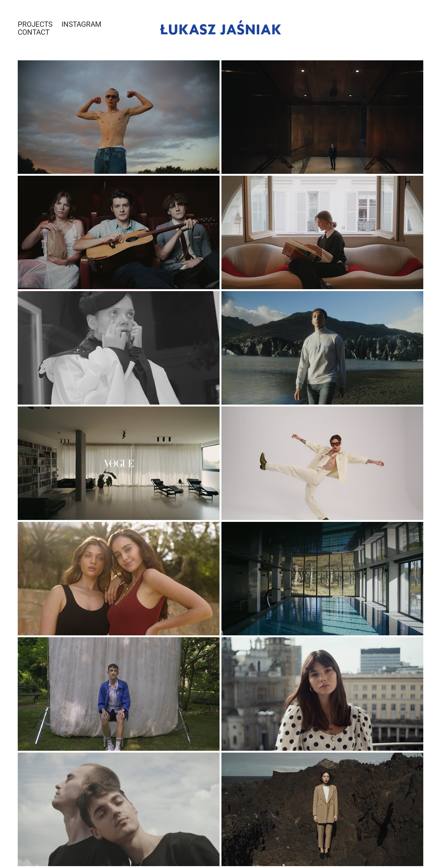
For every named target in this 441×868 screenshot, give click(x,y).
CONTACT (34, 32)
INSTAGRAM (81, 24)
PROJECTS (35, 24)
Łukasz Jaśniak (221, 28)
